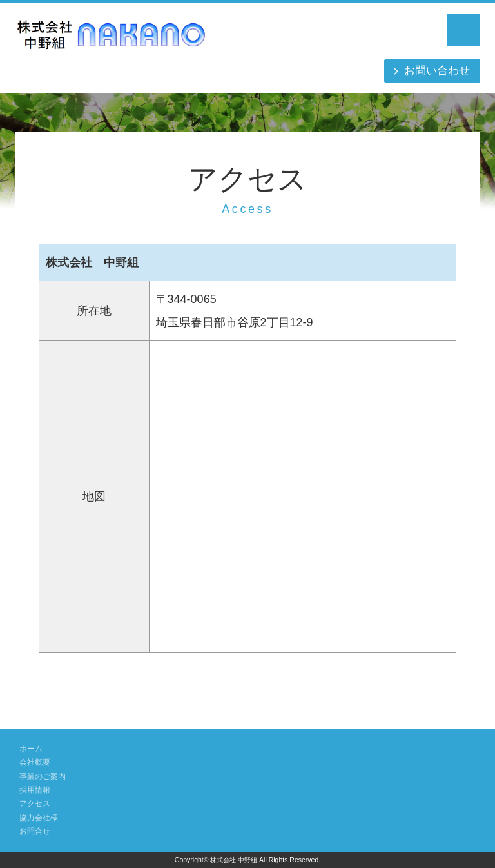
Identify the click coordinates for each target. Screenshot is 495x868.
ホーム (32, 749)
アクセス (36, 804)
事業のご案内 (44, 776)
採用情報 (36, 790)
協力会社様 (40, 818)
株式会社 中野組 (234, 860)
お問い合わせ (435, 71)
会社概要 (36, 762)
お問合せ (36, 831)
